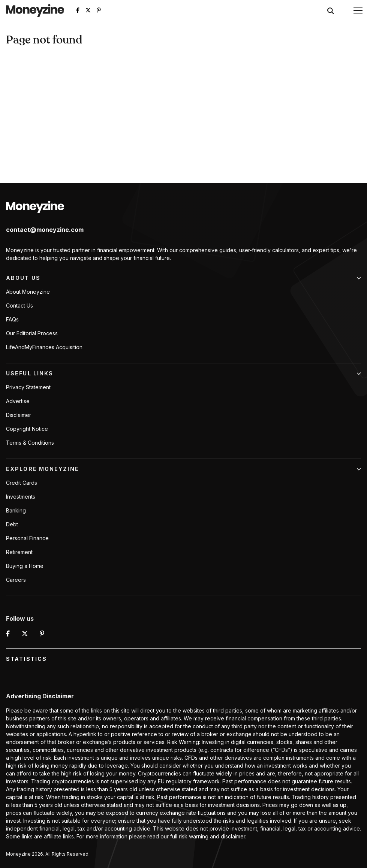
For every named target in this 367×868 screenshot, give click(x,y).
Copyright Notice (27, 429)
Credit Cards (22, 483)
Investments (21, 497)
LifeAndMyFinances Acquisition (44, 347)
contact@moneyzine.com (45, 230)
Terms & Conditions (30, 443)
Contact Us (19, 306)
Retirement (19, 552)
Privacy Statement (28, 387)
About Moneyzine (28, 292)
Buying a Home (25, 566)
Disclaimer (19, 415)
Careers (16, 580)
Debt (12, 524)
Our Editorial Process (32, 333)
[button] (358, 10)
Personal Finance (27, 538)
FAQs (12, 319)
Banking (16, 510)
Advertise (18, 401)
